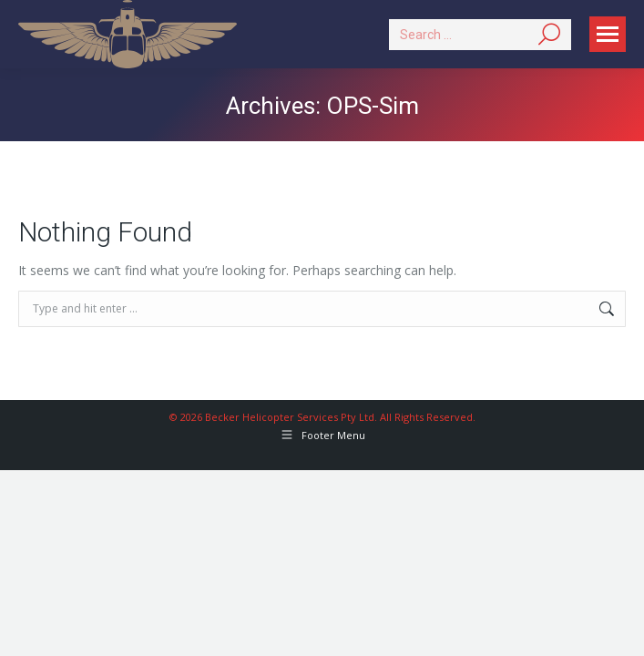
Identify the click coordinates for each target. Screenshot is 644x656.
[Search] (480, 35)
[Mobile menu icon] (608, 34)
